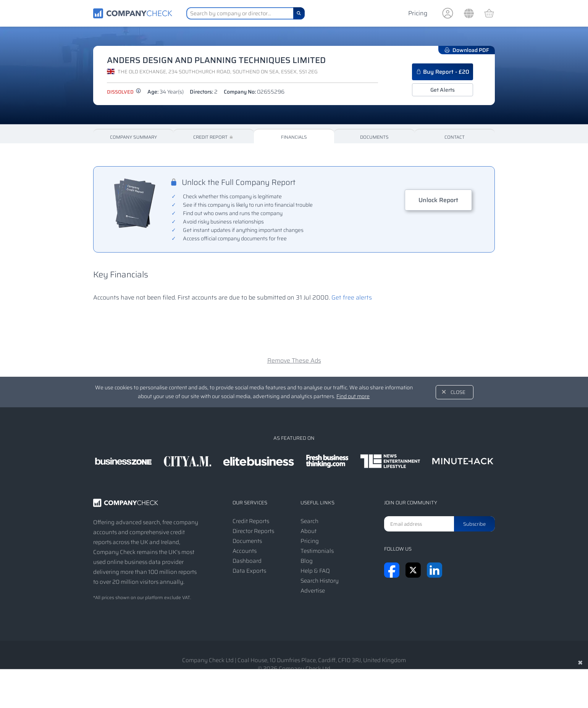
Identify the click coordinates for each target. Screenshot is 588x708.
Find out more (353, 396)
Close (458, 392)
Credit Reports (251, 521)
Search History (320, 581)
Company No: (254, 92)
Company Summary (133, 137)
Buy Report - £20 (443, 72)
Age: (166, 92)
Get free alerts (352, 297)
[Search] (299, 13)
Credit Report (214, 137)
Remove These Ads (294, 360)
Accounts (245, 551)
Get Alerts (443, 90)
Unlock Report (438, 200)
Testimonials (317, 551)
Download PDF (467, 50)
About (309, 531)
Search (309, 521)
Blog (307, 561)
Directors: (204, 92)
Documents (374, 137)
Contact (455, 137)
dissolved (124, 92)
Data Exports (249, 571)
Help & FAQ (315, 571)
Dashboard (247, 561)
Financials (294, 137)
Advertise (313, 591)
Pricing (418, 13)
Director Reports (253, 531)
